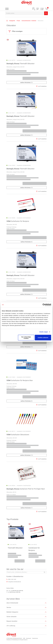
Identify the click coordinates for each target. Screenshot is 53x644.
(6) (27, 242)
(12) (27, 455)
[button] (38, 9)
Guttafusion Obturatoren (18, 435)
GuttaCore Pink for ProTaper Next (26, 489)
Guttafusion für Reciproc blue (20, 380)
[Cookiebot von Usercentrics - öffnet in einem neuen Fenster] (44, 305)
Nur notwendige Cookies (26, 338)
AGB (24, 638)
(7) (27, 508)
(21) (27, 83)
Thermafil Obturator (20, 64)
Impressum (29, 638)
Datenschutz (35, 638)
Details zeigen (44, 332)
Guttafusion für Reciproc (18, 221)
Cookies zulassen (43, 338)
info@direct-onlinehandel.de (14, 582)
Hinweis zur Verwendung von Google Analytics (17, 640)
